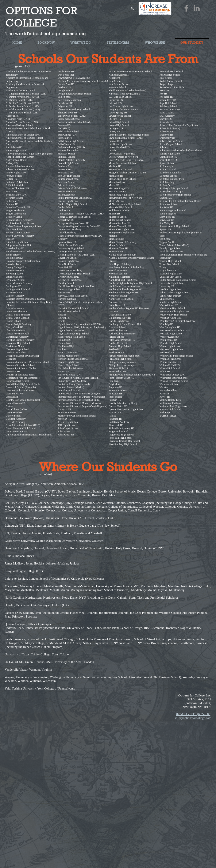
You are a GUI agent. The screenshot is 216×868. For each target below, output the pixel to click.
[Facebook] (186, 8)
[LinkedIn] (197, 8)
